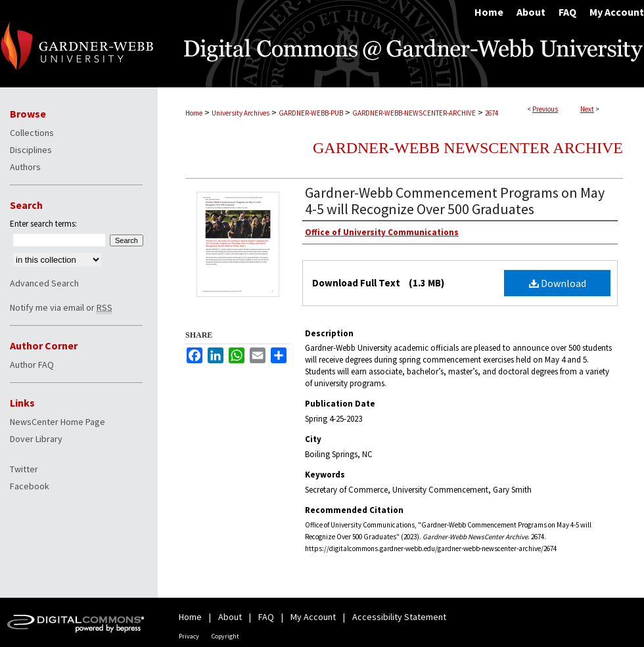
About (230, 617)
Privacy (189, 636)
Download (558, 283)
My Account (313, 617)
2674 (492, 113)
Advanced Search (44, 283)
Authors (25, 167)
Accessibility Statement (399, 617)
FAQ (266, 617)
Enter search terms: (43, 224)
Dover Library (36, 439)
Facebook (30, 486)
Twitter (24, 469)
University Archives (241, 113)
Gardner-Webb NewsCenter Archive (468, 148)
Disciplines (31, 150)
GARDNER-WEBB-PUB (311, 113)
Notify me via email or (61, 307)
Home (194, 113)
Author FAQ (32, 365)
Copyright (225, 636)
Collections (32, 133)
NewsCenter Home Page (57, 422)
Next (587, 109)
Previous (545, 109)
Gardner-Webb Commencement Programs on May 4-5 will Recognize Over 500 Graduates (455, 201)
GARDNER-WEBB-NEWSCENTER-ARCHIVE (414, 113)
